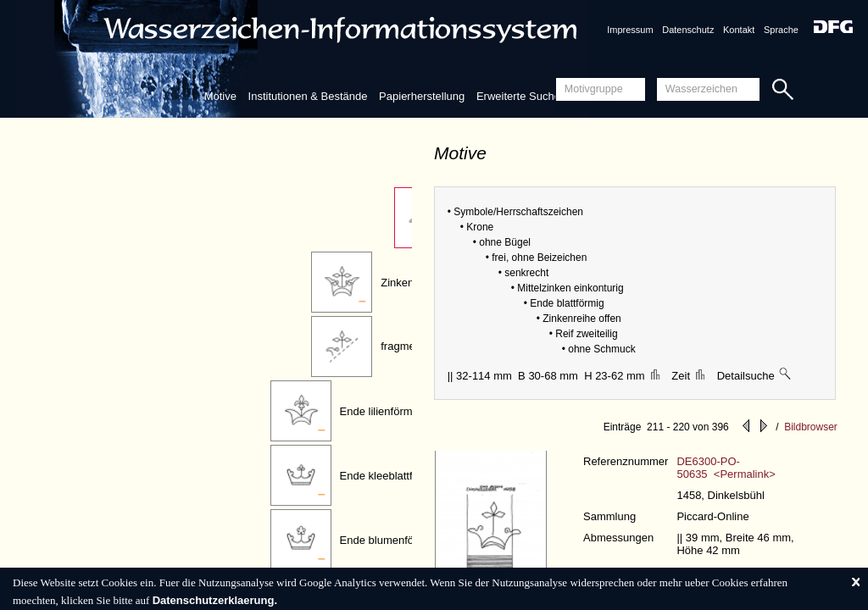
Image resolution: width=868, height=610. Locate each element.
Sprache (781, 30)
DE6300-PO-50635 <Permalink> (726, 468)
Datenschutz (688, 30)
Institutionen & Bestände (308, 96)
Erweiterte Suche (518, 96)
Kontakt (739, 30)
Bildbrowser (811, 427)
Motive (220, 96)
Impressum (630, 30)
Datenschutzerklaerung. (215, 600)
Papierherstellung (422, 96)
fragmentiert (410, 346)
